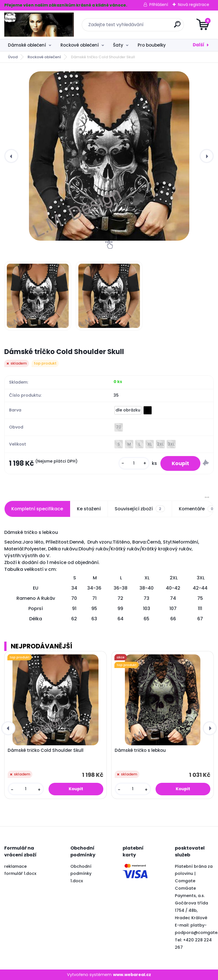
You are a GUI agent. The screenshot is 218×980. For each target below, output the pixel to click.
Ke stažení (89, 509)
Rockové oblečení (80, 45)
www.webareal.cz (132, 975)
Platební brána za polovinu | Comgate (194, 874)
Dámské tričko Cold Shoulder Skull (46, 750)
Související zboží (140, 509)
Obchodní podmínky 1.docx (81, 874)
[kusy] (134, 463)
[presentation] (11, 156)
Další (199, 45)
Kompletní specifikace (37, 509)
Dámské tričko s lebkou (140, 750)
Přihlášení (159, 5)
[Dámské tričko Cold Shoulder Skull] (109, 156)
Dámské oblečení (27, 45)
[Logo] (39, 25)
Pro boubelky (152, 45)
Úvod (13, 57)
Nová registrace (194, 5)
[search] (177, 27)
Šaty (118, 45)
